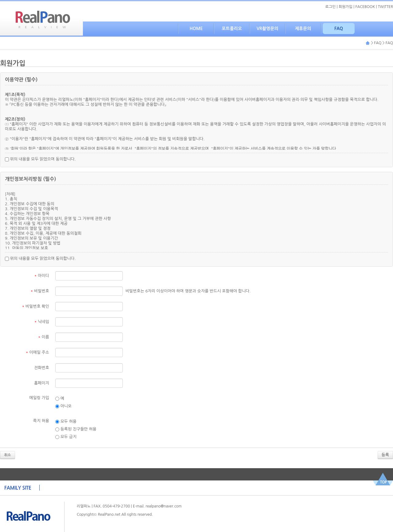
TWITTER (385, 7)
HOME (196, 29)
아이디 (42, 276)
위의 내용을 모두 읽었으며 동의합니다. (40, 159)
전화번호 (42, 368)
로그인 (330, 7)
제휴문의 (303, 29)
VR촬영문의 (268, 29)
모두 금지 (66, 437)
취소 (8, 455)
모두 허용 (66, 422)
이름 (44, 337)
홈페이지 (42, 383)
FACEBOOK (365, 7)
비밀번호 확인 (36, 306)
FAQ (339, 29)
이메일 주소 (37, 352)
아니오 (63, 406)
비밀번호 (40, 291)
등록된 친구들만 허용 (76, 429)
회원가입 (346, 7)
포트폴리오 (232, 29)
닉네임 (42, 322)
